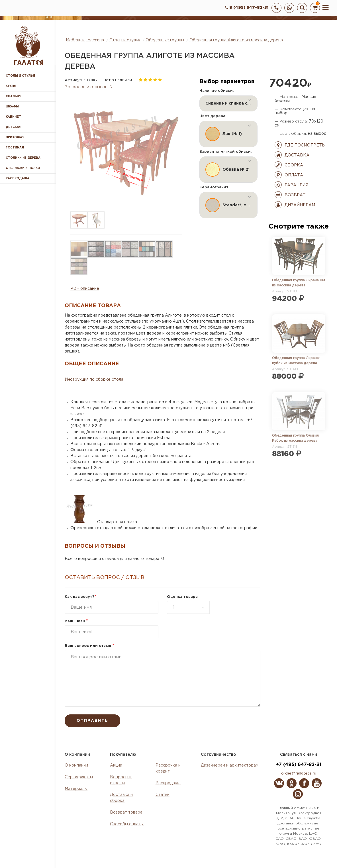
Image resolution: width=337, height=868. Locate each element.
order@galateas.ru (299, 774)
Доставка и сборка (121, 798)
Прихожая (15, 137)
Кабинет (13, 117)
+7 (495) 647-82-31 (299, 765)
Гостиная (15, 148)
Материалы (76, 789)
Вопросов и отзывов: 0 (88, 87)
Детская (14, 127)
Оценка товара (182, 597)
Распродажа (168, 783)
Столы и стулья (20, 76)
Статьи (163, 795)
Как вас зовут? (80, 597)
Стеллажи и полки (23, 168)
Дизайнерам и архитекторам (230, 765)
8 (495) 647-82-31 (247, 8)
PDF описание (85, 289)
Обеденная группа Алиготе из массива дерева (236, 40)
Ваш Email (76, 621)
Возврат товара (126, 812)
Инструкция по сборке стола (94, 380)
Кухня (11, 86)
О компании (76, 765)
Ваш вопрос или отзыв (89, 646)
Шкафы (12, 107)
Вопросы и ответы (121, 780)
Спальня (14, 96)
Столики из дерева (23, 158)
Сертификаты (79, 777)
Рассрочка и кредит (168, 768)
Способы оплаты (127, 824)
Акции (116, 765)
